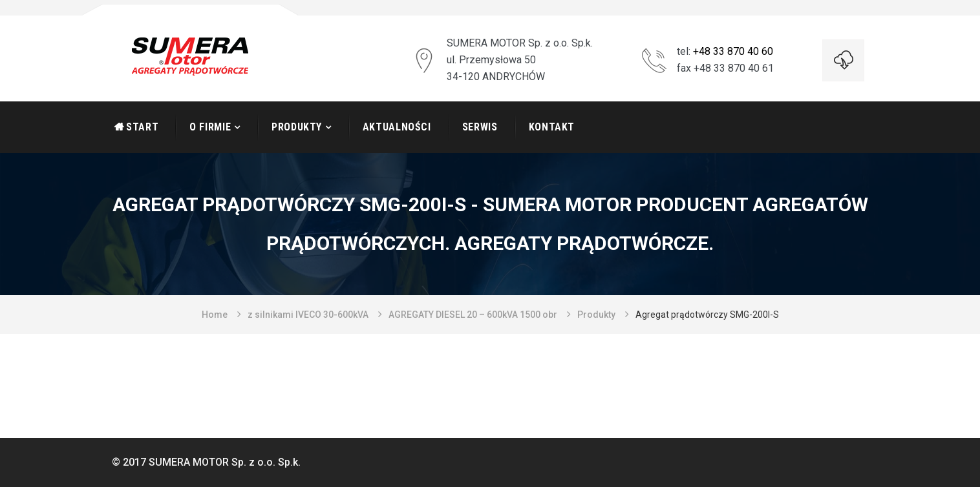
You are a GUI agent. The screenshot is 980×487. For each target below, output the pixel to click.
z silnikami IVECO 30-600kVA (308, 315)
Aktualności (397, 127)
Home (215, 315)
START (142, 127)
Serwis (480, 127)
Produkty (297, 127)
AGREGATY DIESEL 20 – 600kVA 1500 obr (473, 315)
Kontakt (552, 127)
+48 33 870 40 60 (733, 51)
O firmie (210, 127)
